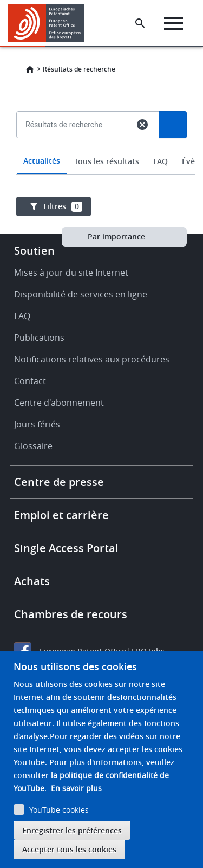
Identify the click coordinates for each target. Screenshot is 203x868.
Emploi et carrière (61, 515)
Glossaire (33, 446)
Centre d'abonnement (59, 403)
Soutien (34, 251)
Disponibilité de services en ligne (81, 294)
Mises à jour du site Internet (71, 273)
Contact (30, 381)
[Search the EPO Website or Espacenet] (140, 23)
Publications (39, 338)
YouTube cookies (59, 810)
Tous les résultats (107, 161)
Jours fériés (37, 424)
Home (30, 69)
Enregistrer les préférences (72, 830)
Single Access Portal (66, 548)
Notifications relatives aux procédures (92, 359)
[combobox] (101, 150)
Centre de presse (59, 482)
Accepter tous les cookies (69, 849)
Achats (32, 581)
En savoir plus (76, 788)
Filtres (63, 206)
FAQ (161, 161)
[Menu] (173, 23)
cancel (142, 125)
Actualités (42, 161)
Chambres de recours (71, 614)
